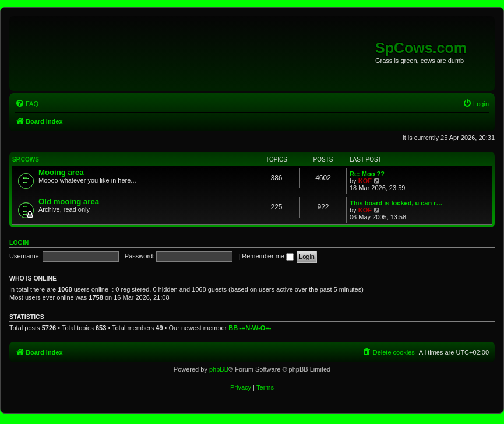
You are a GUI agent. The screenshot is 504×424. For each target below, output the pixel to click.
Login (19, 243)
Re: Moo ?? (367, 174)
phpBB (219, 369)
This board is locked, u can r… (396, 203)
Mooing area (61, 172)
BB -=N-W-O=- (250, 328)
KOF (365, 181)
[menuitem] (27, 104)
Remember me (268, 256)
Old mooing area (69, 202)
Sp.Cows (26, 160)
